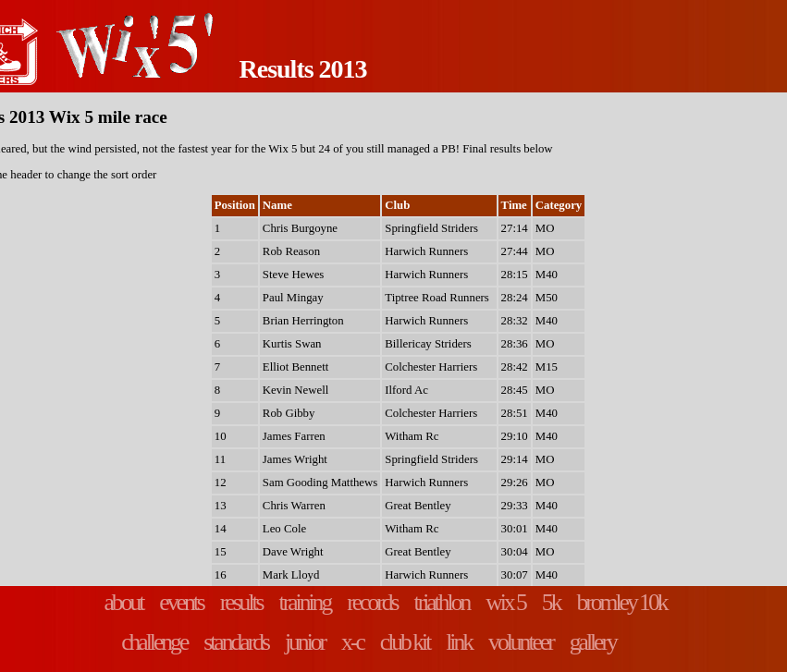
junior (305, 642)
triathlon (442, 602)
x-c (352, 642)
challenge (154, 642)
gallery (593, 642)
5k (551, 602)
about (123, 602)
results (241, 602)
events (181, 602)
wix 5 (505, 602)
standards (236, 642)
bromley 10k (621, 602)
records (372, 602)
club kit (405, 642)
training (305, 602)
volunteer (521, 642)
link (459, 642)
